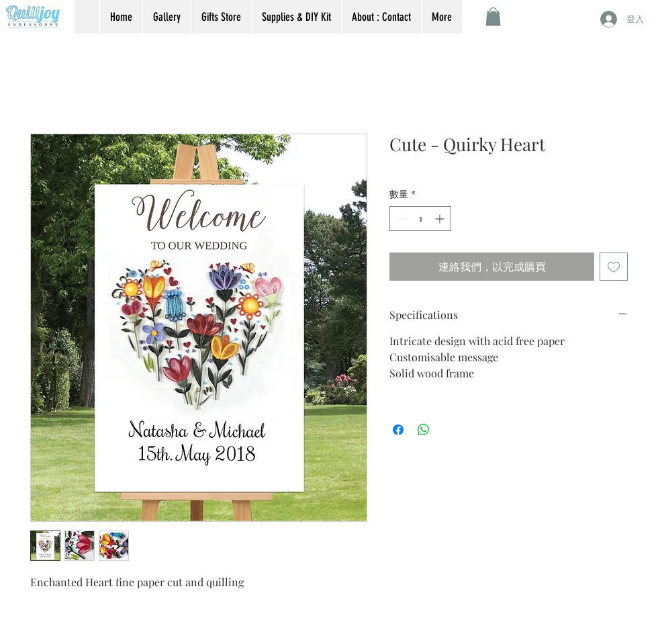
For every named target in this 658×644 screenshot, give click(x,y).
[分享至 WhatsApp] (424, 430)
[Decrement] (400, 219)
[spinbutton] (420, 219)
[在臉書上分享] (398, 430)
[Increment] (441, 219)
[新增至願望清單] (614, 267)
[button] (493, 16)
